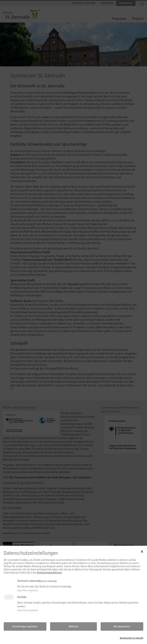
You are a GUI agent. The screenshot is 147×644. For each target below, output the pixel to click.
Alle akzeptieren (122, 626)
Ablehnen (73, 626)
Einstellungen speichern (25, 626)
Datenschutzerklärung (49, 573)
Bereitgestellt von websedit (132, 638)
